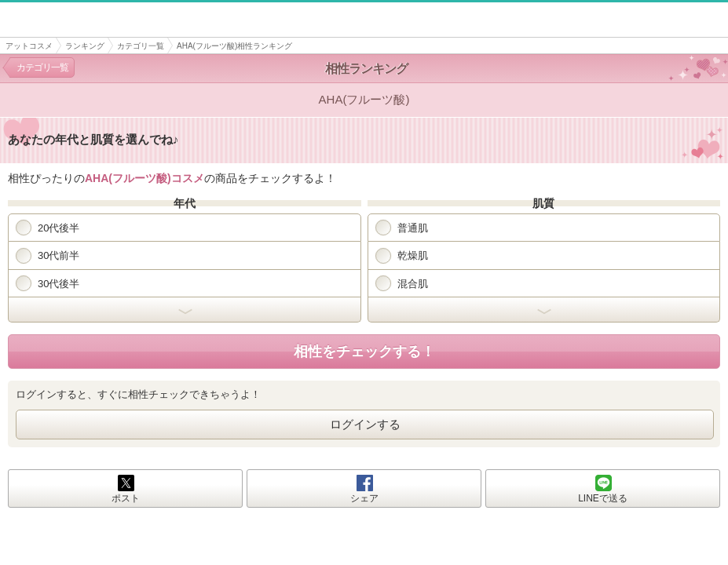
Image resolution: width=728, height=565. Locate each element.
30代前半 (48, 256)
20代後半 (48, 228)
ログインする (365, 424)
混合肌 (402, 283)
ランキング (85, 46)
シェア (364, 498)
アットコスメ (29, 46)
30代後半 (48, 283)
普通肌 (402, 228)
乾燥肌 (402, 256)
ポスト (126, 498)
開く (185, 310)
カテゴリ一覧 (141, 46)
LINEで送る (603, 498)
